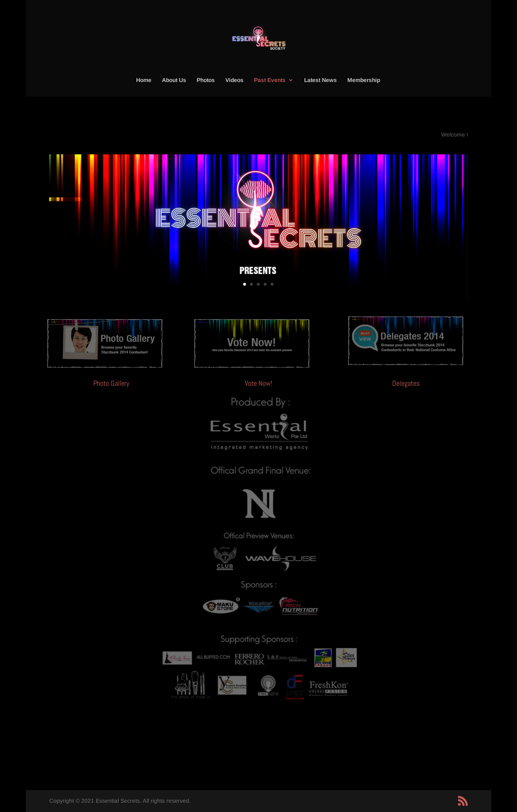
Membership (364, 80)
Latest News (320, 80)
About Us (174, 80)
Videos (234, 80)
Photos (206, 80)
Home (144, 80)
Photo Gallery (111, 383)
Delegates (406, 383)
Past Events (270, 80)
